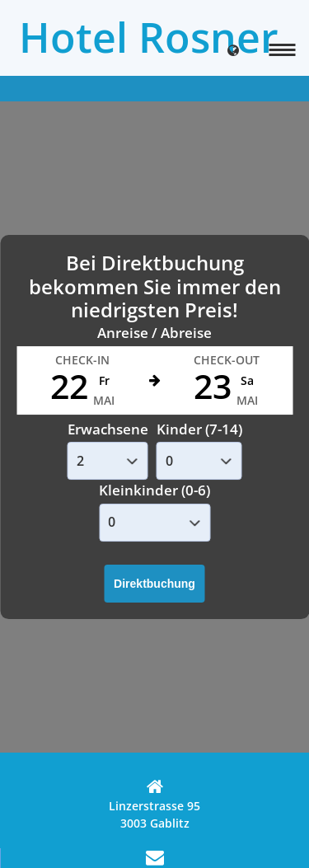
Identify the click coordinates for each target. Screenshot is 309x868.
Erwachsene (108, 429)
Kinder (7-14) (199, 429)
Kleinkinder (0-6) (154, 490)
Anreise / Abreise (154, 333)
